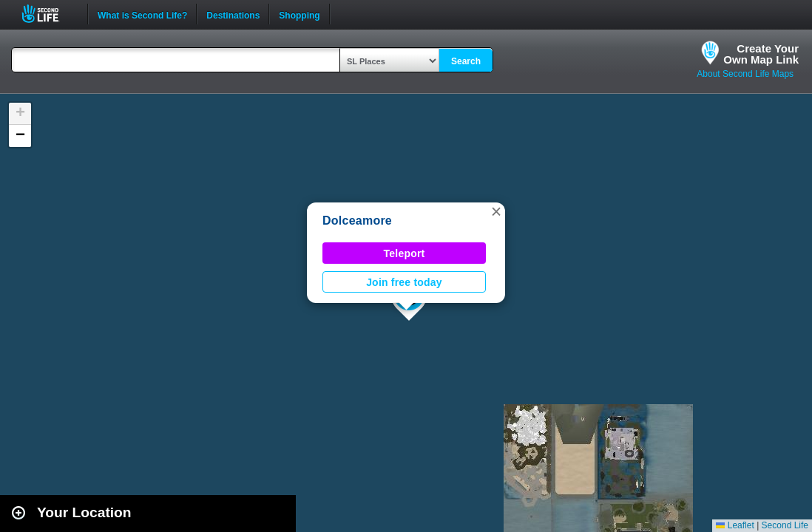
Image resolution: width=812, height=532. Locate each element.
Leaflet (735, 525)
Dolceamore (357, 221)
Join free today (404, 282)
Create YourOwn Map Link (761, 54)
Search (466, 61)
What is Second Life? (142, 14)
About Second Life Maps (745, 74)
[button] (496, 211)
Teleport (405, 253)
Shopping (299, 14)
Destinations (233, 14)
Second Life (48, 14)
